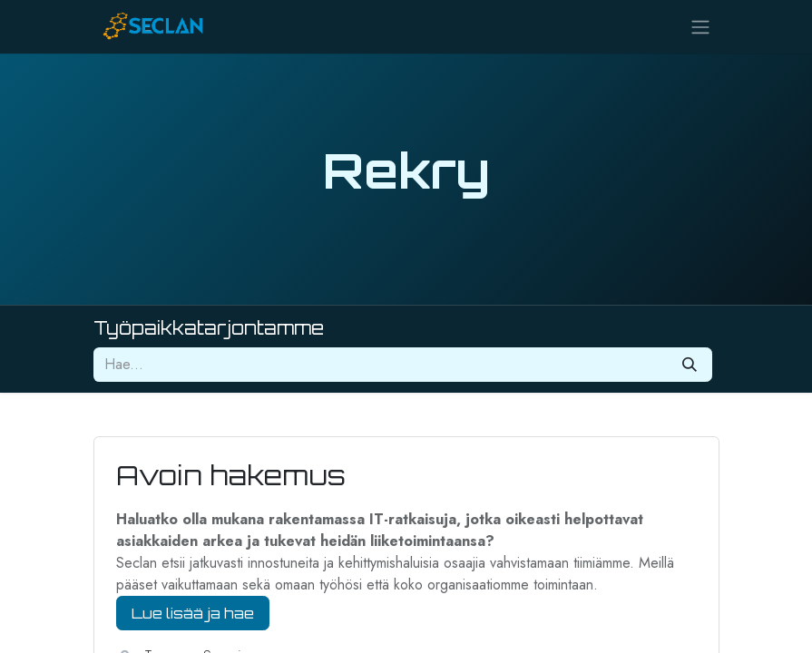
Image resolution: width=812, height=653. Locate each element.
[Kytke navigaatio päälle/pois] (700, 27)
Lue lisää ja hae (193, 613)
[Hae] (690, 365)
